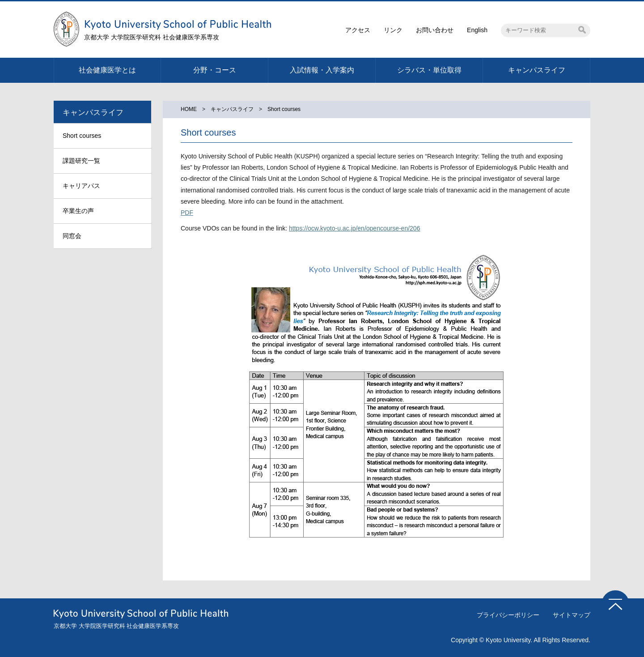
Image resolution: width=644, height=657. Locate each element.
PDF (187, 213)
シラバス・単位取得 (429, 70)
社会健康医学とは (107, 70)
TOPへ (615, 604)
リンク (393, 30)
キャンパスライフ (537, 70)
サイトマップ (572, 615)
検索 (582, 30)
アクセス (358, 30)
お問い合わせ (435, 30)
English (477, 30)
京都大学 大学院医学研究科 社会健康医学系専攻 (152, 37)
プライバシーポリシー (508, 615)
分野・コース (215, 70)
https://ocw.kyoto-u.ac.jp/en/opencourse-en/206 (354, 228)
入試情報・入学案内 (322, 70)
